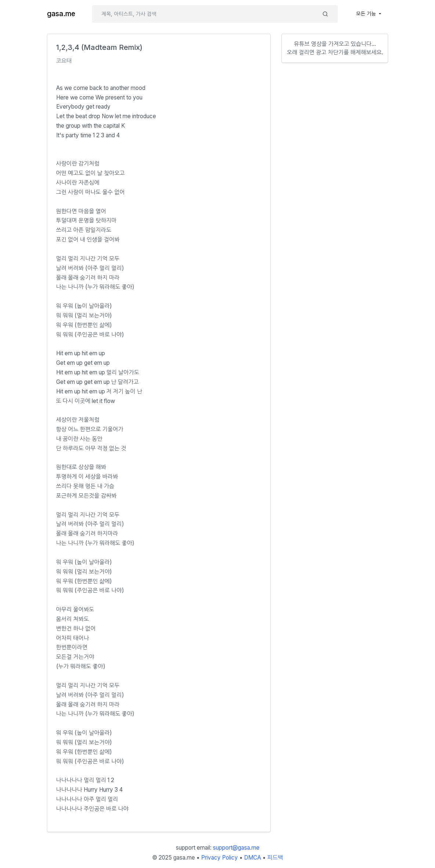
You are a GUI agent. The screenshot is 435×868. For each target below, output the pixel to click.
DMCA (253, 858)
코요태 (64, 61)
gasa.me (61, 14)
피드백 (275, 858)
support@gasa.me (236, 848)
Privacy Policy (220, 858)
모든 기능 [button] (367, 14)
